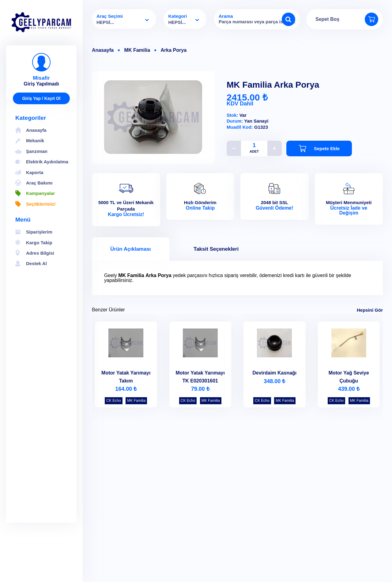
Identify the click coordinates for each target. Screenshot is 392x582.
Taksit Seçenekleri (216, 249)
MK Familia (137, 50)
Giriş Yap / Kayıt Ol (41, 98)
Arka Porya (174, 50)
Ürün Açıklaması (131, 249)
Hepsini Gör (370, 310)
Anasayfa (103, 50)
